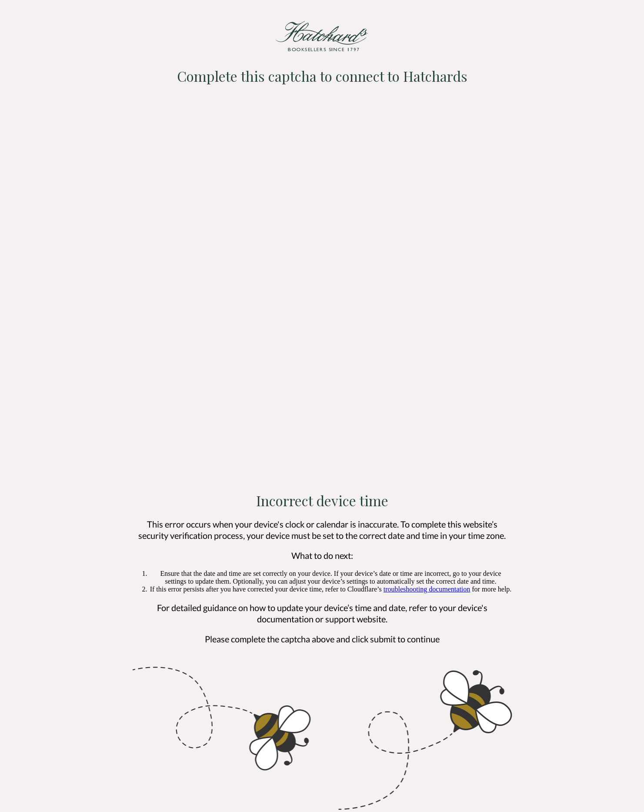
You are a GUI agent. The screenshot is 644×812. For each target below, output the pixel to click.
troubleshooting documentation (427, 589)
